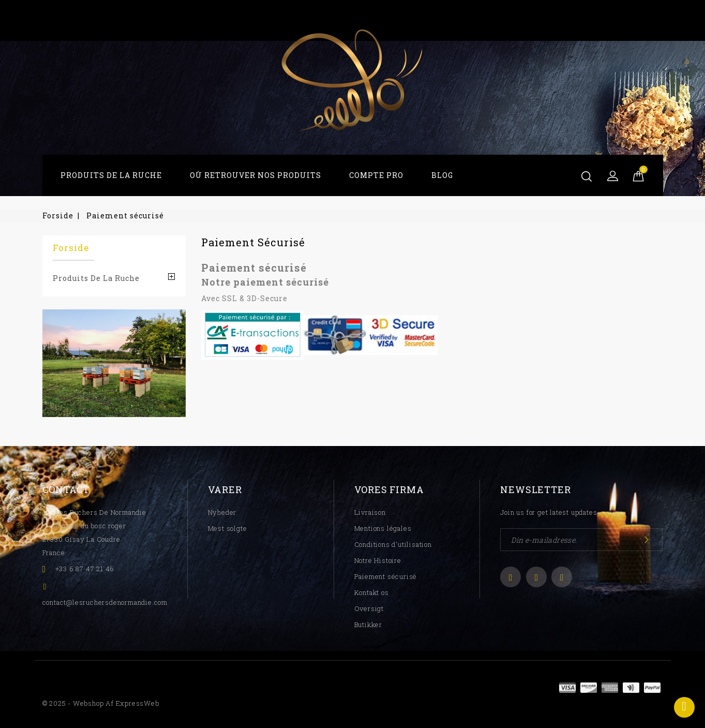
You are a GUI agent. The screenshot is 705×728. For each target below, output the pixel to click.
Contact (66, 489)
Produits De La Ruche (111, 175)
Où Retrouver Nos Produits (256, 175)
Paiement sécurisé (386, 576)
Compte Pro (376, 175)
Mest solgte (228, 528)
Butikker (368, 625)
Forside (71, 248)
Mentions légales (383, 528)
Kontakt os (372, 592)
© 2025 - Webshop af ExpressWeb (101, 703)
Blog (442, 175)
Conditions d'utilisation (393, 544)
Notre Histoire (378, 560)
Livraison (370, 512)
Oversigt (369, 608)
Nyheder (222, 512)
